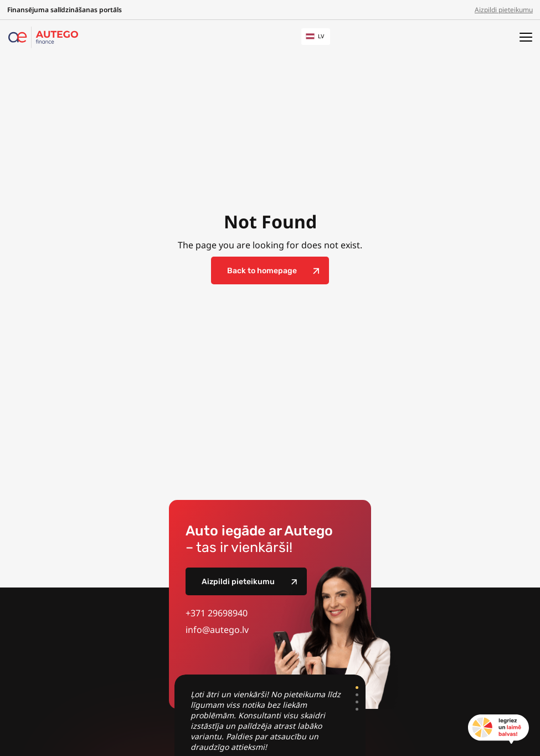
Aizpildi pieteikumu (504, 10)
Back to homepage (262, 271)
